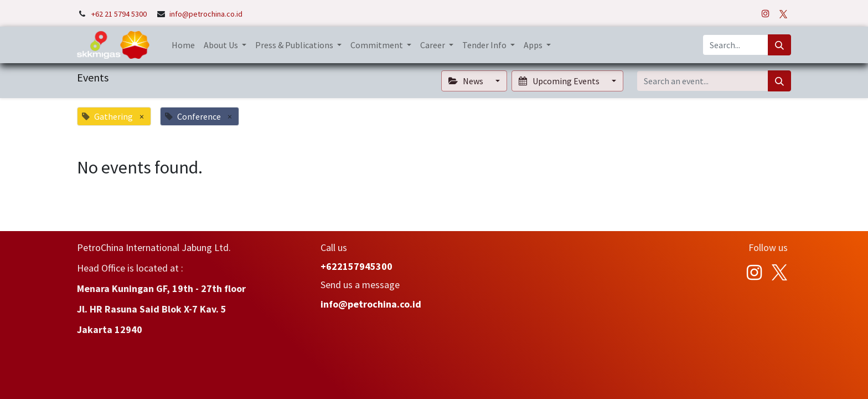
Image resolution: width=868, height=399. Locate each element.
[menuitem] (183, 45)
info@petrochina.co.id (206, 14)
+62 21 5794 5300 (120, 14)
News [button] (467, 81)
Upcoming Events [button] (560, 81)
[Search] (779, 45)
